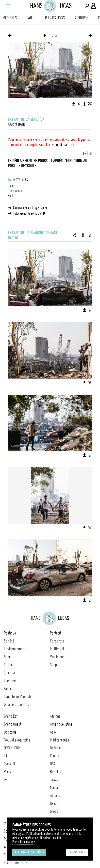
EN (90, 153)
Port (10, 196)
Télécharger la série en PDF (30, 213)
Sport (8, 657)
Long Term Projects (18, 696)
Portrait (56, 633)
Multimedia (58, 649)
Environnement (15, 649)
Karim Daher (18, 124)
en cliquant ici (64, 145)
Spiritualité (12, 673)
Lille (7, 756)
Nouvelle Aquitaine (17, 740)
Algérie (55, 795)
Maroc (54, 788)
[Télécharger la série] (83, 235)
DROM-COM (12, 748)
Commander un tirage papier (30, 208)
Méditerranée (60, 740)
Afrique (55, 716)
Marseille (10, 764)
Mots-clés (21, 180)
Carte (31, 18)
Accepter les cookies (29, 852)
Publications (55, 18)
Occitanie (10, 732)
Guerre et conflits (17, 704)
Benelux (56, 772)
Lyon (7, 780)
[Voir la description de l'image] (84, 104)
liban (11, 186)
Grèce (54, 811)
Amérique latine (61, 724)
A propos (81, 18)
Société (9, 641)
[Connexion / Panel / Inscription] (94, 6)
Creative (10, 681)
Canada (55, 756)
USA (53, 764)
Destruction (15, 191)
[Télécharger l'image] (74, 104)
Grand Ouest (13, 724)
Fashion (9, 689)
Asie (53, 732)
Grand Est (11, 716)
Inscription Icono (16, 863)
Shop (53, 665)
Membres (10, 18)
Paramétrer (77, 852)
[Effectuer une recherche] (87, 6)
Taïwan (55, 780)
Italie (53, 803)
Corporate (57, 641)
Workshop (57, 657)
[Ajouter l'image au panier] (79, 104)
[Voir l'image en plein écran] (90, 104)
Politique (10, 633)
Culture (9, 665)
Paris (7, 772)
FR (85, 153)
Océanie (55, 748)
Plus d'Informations (24, 842)
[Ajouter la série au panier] (90, 235)
